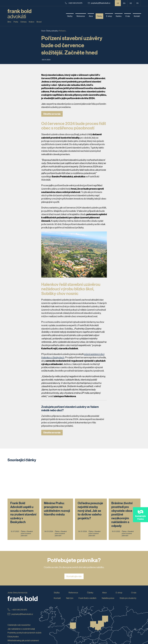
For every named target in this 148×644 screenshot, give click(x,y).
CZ (118, 3)
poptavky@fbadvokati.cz (99, 3)
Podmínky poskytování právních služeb (24, 602)
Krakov (32, 22)
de (131, 3)
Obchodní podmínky (16, 614)
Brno (9, 22)
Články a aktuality (52, 31)
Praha (16, 22)
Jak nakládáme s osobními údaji (21, 598)
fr (137, 3)
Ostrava (23, 22)
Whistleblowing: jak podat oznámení (23, 610)
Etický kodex (13, 606)
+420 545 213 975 (74, 3)
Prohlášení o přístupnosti (18, 618)
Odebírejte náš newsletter (19, 594)
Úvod (43, 31)
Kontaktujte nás (74, 546)
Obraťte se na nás (52, 114)
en (124, 3)
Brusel (39, 22)
